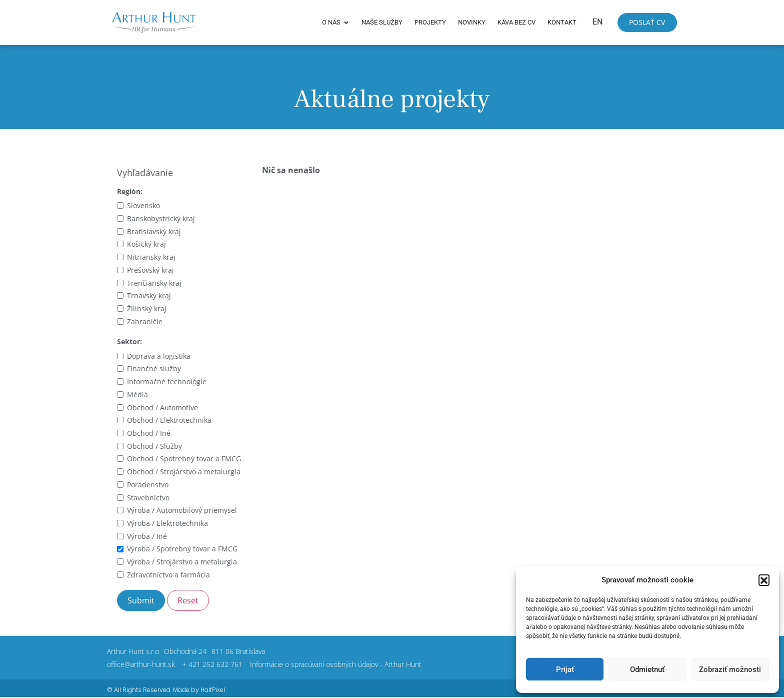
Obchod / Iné (149, 433)
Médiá (137, 395)
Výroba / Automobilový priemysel (182, 510)
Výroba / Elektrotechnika (167, 523)
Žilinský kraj (147, 308)
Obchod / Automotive (162, 408)
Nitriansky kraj (151, 257)
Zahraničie (145, 321)
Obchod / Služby (154, 446)
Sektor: (129, 341)
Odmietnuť (647, 669)
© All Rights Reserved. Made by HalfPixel (166, 690)
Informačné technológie (167, 382)
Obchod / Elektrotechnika (169, 420)
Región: (130, 191)
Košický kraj (146, 244)
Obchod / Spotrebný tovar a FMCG (184, 459)
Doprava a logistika (159, 356)
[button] (764, 580)
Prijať (565, 669)
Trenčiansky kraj (154, 283)
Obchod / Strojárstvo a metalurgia (184, 472)
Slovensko (143, 205)
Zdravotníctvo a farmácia (168, 575)
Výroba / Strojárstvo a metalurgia (182, 562)
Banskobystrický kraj (161, 218)
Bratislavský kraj (154, 231)
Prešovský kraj (150, 270)
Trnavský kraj (149, 295)
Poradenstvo (148, 485)
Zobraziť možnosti (730, 669)
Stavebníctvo (148, 498)
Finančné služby (154, 369)
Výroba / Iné (147, 536)
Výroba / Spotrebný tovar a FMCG (182, 549)
